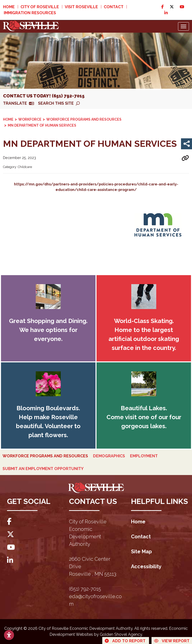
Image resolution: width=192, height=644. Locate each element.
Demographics (109, 456)
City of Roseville (40, 7)
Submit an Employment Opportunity (43, 469)
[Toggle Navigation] (183, 26)
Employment (144, 456)
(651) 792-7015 (85, 589)
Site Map (141, 552)
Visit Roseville (81, 7)
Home (9, 7)
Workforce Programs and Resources (45, 456)
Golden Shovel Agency (121, 634)
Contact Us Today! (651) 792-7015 (44, 96)
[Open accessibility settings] (9, 635)
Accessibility (146, 566)
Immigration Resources (30, 13)
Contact (114, 7)
